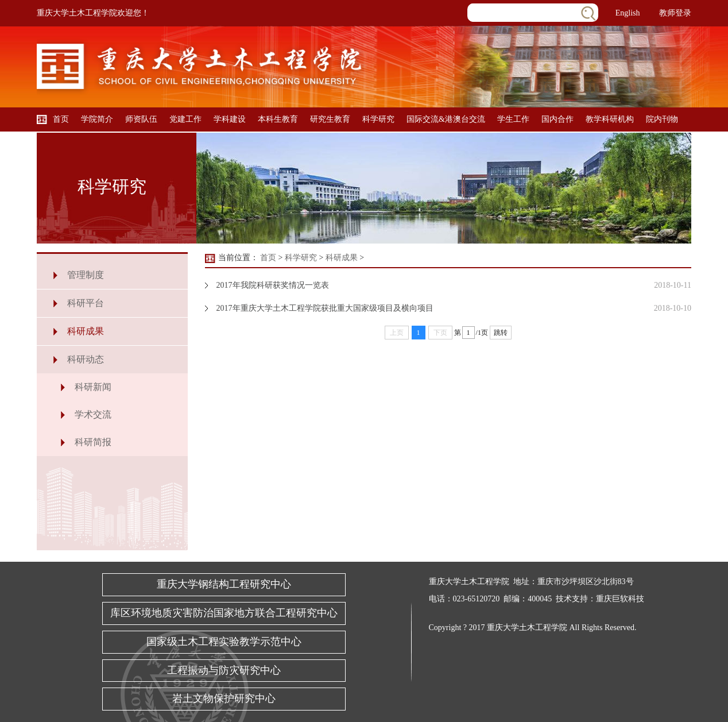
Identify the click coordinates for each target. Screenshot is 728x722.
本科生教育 (278, 119)
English (628, 13)
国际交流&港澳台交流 (446, 119)
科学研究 (378, 119)
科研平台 (86, 303)
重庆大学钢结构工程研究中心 (224, 584)
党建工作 (185, 119)
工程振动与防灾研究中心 (224, 670)
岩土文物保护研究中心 (224, 698)
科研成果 (86, 331)
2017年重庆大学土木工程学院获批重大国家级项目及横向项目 (325, 308)
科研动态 (86, 359)
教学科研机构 (610, 119)
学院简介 (97, 119)
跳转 (501, 333)
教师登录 (675, 13)
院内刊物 (662, 119)
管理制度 (86, 275)
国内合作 (557, 119)
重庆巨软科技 (620, 599)
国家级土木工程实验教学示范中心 (224, 642)
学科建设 (230, 119)
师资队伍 (141, 119)
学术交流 (93, 414)
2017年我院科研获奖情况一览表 (273, 285)
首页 (61, 119)
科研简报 (93, 442)
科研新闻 (93, 387)
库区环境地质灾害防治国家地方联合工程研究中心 (224, 613)
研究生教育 (330, 119)
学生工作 (513, 119)
